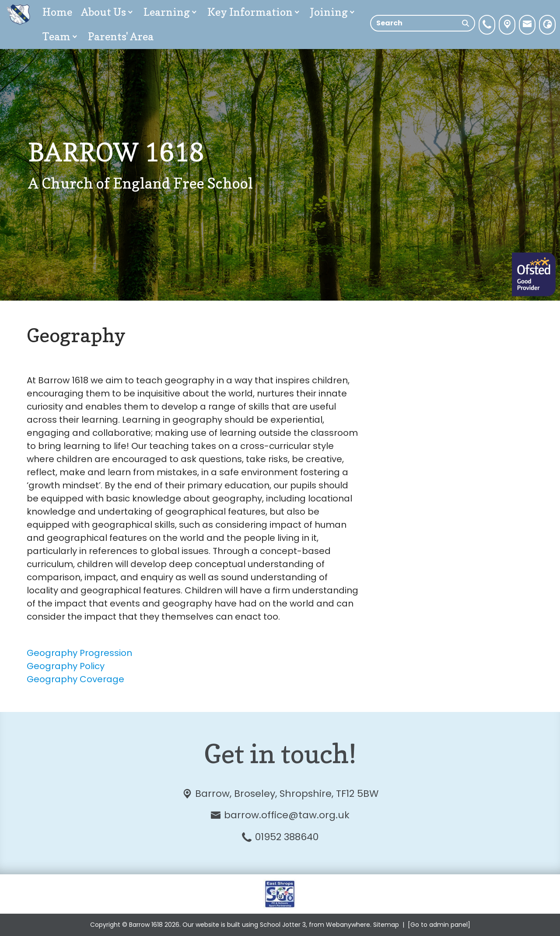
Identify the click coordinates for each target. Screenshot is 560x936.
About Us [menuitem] (108, 12)
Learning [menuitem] (171, 12)
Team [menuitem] (61, 37)
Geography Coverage (75, 679)
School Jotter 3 (283, 925)
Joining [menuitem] (333, 12)
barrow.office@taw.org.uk (287, 815)
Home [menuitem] (57, 12)
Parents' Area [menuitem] (121, 37)
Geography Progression (79, 653)
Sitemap (386, 925)
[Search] (465, 23)
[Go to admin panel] (439, 925)
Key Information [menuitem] (254, 12)
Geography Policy (66, 666)
